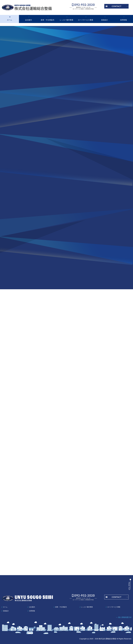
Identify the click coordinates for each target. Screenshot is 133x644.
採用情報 (124, 20)
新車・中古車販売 (48, 20)
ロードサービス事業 (86, 20)
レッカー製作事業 (66, 20)
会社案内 (28, 20)
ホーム (10, 20)
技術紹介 (105, 20)
